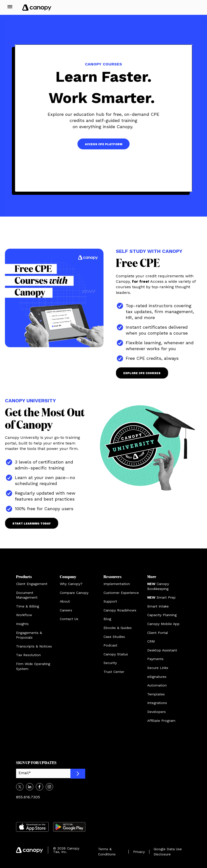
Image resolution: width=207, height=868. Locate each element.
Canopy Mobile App (163, 624)
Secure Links (158, 668)
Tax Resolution (28, 655)
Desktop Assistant (162, 650)
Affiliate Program (161, 721)
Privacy (139, 852)
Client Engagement (32, 584)
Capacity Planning (162, 615)
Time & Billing (28, 606)
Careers (66, 610)
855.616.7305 (28, 797)
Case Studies (114, 637)
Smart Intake (158, 606)
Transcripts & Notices (34, 646)
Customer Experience (121, 593)
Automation (157, 685)
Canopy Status (116, 654)
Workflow (24, 615)
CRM (151, 641)
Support (110, 601)
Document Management (27, 595)
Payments (155, 659)
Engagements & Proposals (29, 635)
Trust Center (114, 672)
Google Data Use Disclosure (168, 852)
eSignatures (157, 677)
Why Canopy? (71, 584)
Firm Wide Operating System (33, 666)
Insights (22, 624)
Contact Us (69, 619)
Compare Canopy (74, 593)
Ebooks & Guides (118, 628)
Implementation (117, 584)
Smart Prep (161, 597)
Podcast (110, 645)
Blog (107, 619)
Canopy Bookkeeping (158, 586)
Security (110, 663)
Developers (156, 712)
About (65, 601)
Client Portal (158, 633)
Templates (156, 694)
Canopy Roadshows (120, 610)
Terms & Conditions (107, 852)
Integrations (157, 703)
